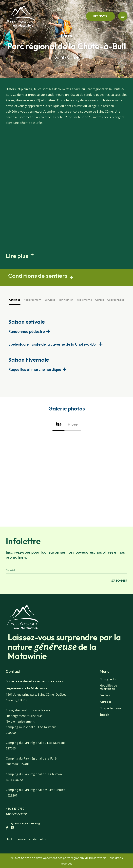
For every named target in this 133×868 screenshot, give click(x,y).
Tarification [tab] (66, 300)
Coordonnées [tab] (116, 300)
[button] (66, 256)
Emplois (105, 695)
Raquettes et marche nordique (35, 369)
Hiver (73, 425)
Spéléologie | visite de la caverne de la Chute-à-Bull (53, 344)
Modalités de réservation (108, 687)
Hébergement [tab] (33, 300)
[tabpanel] (66, 347)
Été (58, 425)
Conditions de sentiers (38, 276)
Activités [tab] (15, 300)
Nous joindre (108, 679)
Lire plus (17, 256)
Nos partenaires (110, 708)
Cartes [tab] (100, 300)
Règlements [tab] (84, 300)
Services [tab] (50, 300)
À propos (106, 702)
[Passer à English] (114, 715)
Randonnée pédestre (27, 331)
